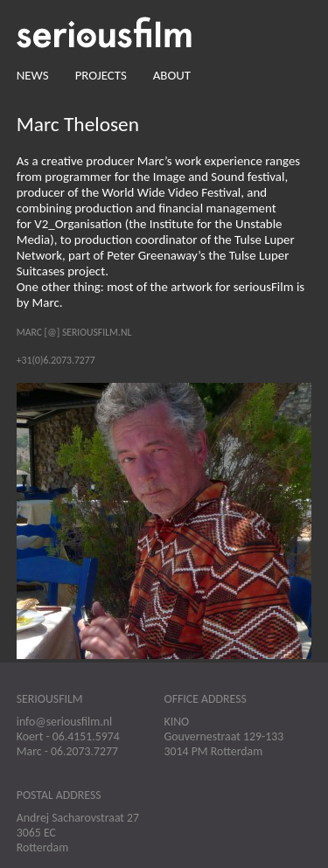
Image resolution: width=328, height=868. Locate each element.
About (172, 75)
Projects (101, 75)
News (33, 75)
